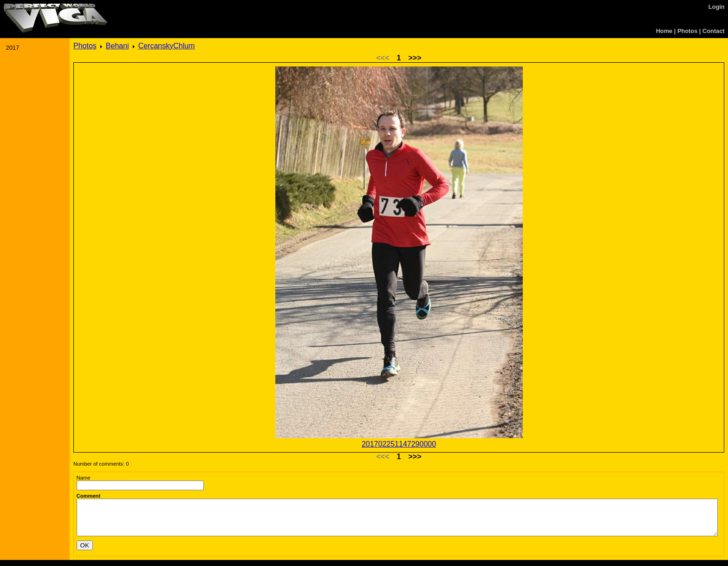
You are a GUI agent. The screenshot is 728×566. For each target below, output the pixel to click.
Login (717, 7)
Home (664, 31)
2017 (13, 48)
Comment (89, 496)
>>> (415, 58)
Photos (687, 31)
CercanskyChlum (167, 46)
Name (84, 478)
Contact (714, 31)
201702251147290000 (399, 444)
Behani (117, 46)
